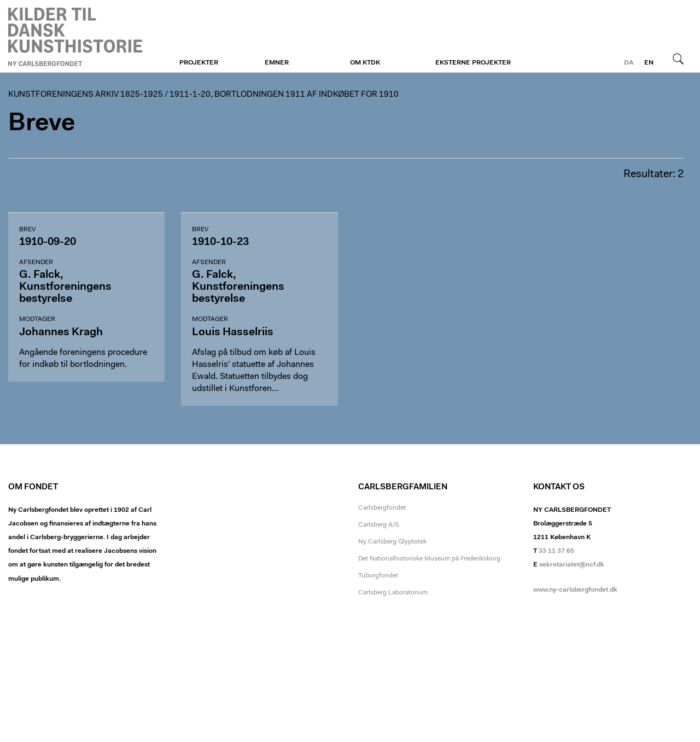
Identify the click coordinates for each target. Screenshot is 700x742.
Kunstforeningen (75, 37)
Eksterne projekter (473, 63)
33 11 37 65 (556, 551)
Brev (27, 230)
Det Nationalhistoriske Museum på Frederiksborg (429, 559)
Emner (277, 63)
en (649, 63)
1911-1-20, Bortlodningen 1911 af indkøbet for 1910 (284, 95)
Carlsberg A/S (379, 525)
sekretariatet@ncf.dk (572, 565)
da (629, 63)
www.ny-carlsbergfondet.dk (575, 590)
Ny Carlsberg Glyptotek (392, 542)
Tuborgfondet (378, 576)
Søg (678, 59)
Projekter (199, 63)
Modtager (37, 319)
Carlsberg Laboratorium (393, 593)
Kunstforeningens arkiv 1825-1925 (86, 95)
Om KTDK (365, 63)
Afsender (36, 262)
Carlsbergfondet (382, 508)
